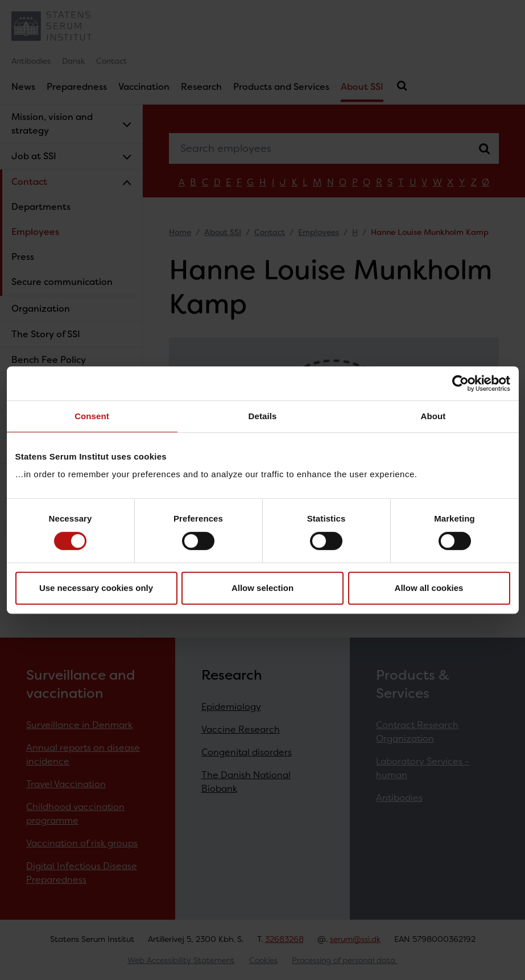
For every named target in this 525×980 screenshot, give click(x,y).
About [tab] (433, 416)
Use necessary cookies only (96, 588)
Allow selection (262, 588)
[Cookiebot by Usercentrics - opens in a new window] (460, 383)
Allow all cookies (429, 588)
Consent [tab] (92, 416)
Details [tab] (263, 416)
